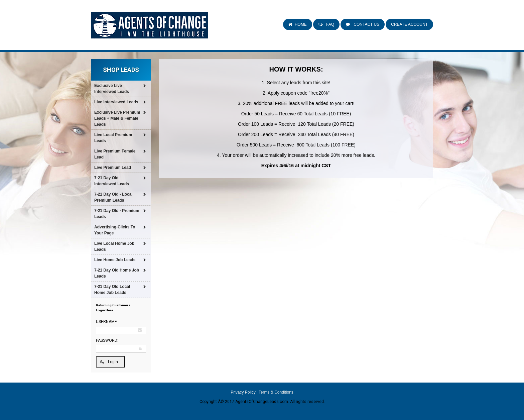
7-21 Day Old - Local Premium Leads (113, 197)
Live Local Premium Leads (113, 138)
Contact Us (366, 24)
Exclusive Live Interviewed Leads (112, 89)
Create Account (409, 24)
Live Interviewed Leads (116, 102)
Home (301, 24)
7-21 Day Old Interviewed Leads (112, 181)
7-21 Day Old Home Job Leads (117, 273)
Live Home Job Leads (115, 260)
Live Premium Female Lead (115, 154)
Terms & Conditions (276, 392)
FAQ (330, 24)
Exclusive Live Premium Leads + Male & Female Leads (117, 118)
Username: (107, 322)
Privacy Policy (243, 392)
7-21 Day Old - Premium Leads (117, 214)
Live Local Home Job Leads (114, 246)
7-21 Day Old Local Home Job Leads (112, 290)
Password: (107, 340)
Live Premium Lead (113, 168)
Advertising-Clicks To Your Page (115, 230)
